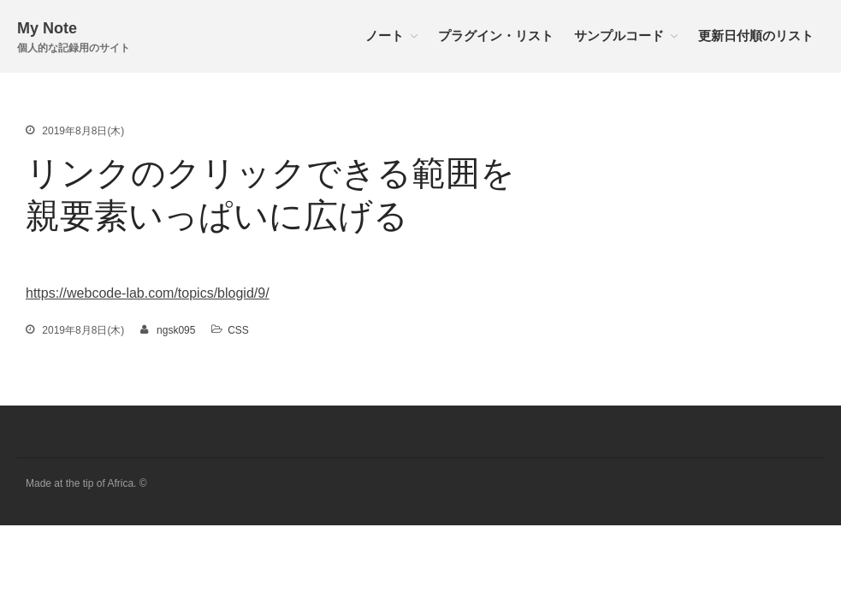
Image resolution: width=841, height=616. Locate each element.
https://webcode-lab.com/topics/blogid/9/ (148, 293)
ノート (385, 36)
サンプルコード (619, 36)
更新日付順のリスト (756, 36)
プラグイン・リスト (496, 36)
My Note (47, 28)
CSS (238, 330)
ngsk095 (176, 330)
